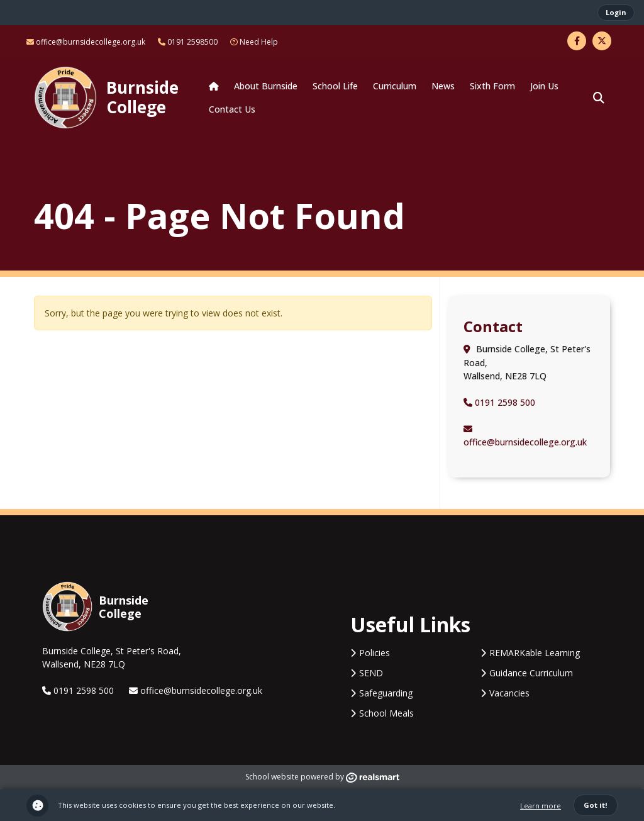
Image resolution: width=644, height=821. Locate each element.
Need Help (254, 42)
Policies (375, 653)
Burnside (142, 97)
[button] (599, 98)
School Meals (386, 713)
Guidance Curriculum (531, 673)
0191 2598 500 (499, 402)
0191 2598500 (188, 42)
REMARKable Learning (535, 653)
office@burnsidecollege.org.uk (86, 42)
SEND (371, 673)
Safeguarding (386, 693)
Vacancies (509, 693)
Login (616, 12)
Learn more (541, 806)
